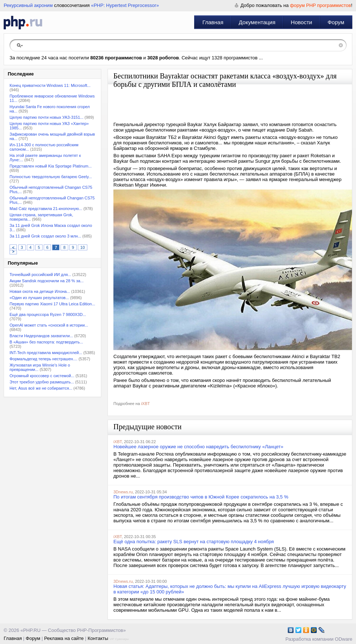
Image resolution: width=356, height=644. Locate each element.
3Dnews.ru (123, 492)
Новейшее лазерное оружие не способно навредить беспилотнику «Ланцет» (198, 447)
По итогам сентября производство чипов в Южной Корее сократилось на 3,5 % (201, 497)
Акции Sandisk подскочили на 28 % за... (47, 281)
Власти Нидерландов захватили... (41, 336)
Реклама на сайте (64, 638)
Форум (336, 22)
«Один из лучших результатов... (39, 298)
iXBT (145, 404)
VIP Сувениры (119, 639)
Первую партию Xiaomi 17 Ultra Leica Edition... (52, 304)
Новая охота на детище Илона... (40, 291)
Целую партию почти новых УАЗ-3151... (46, 117)
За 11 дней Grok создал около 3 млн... (45, 236)
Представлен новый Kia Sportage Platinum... (51, 166)
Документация (257, 22)
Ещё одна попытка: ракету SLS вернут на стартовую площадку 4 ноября (194, 542)
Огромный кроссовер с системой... (42, 376)
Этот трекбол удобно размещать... (42, 382)
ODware (344, 639)
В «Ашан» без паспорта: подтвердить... (46, 342)
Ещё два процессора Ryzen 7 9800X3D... (48, 314)
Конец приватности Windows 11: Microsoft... (50, 85)
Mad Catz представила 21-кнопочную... (46, 209)
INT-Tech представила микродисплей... (46, 353)
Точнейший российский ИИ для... (40, 275)
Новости (301, 22)
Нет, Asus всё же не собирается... (41, 388)
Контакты (98, 638)
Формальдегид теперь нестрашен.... (43, 359)
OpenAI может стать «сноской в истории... (49, 325)
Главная (213, 22)
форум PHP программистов (320, 5)
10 (83, 247)
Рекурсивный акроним (28, 5)
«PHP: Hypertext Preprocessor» (125, 5)
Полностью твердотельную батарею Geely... (51, 177)
